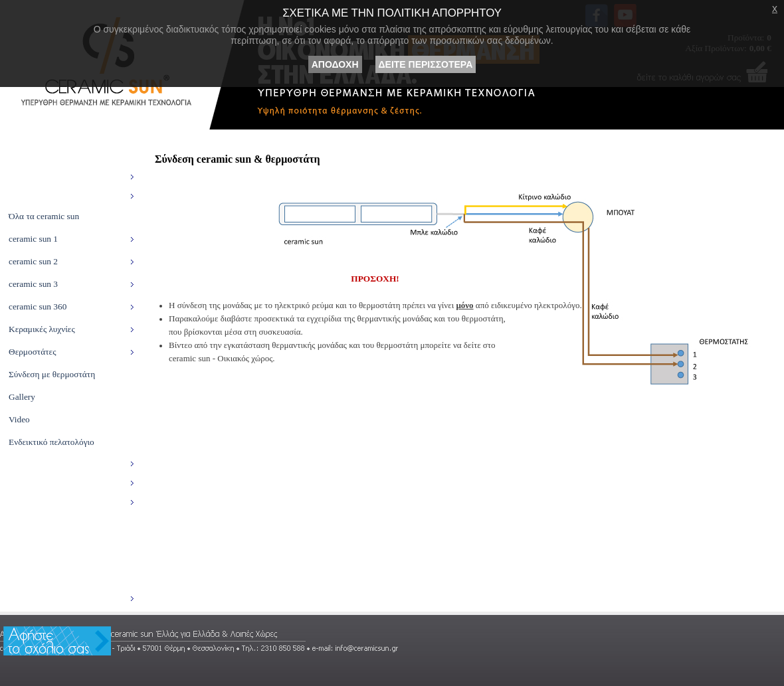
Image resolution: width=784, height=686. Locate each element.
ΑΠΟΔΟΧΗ (335, 64)
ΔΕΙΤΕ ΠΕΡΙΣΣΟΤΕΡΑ (426, 64)
